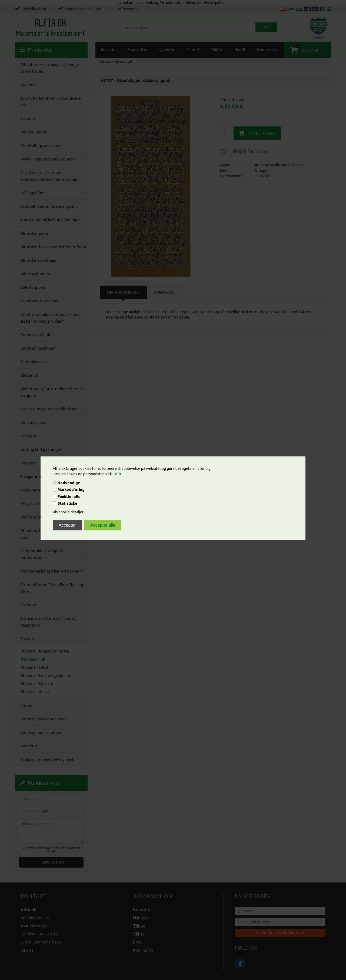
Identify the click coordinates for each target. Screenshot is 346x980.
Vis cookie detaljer (68, 512)
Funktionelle (69, 497)
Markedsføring (71, 490)
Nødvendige (69, 483)
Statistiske (67, 503)
